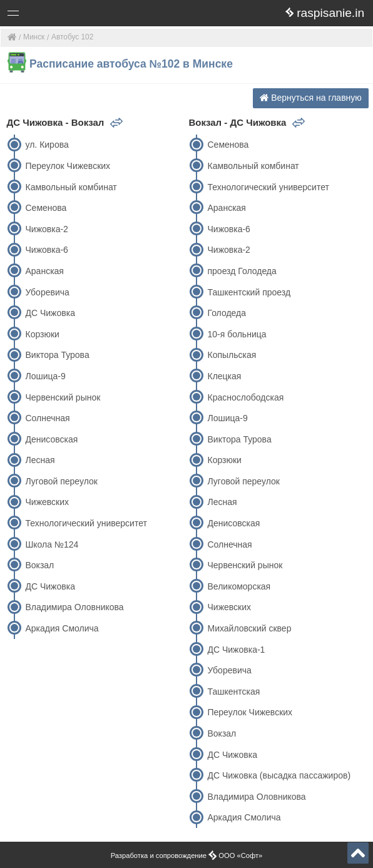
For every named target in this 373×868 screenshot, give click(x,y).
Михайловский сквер (249, 628)
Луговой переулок (61, 481)
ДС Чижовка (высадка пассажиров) (279, 775)
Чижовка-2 (46, 229)
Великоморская (239, 586)
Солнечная (47, 418)
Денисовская (51, 439)
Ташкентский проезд (249, 292)
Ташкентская (233, 692)
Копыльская (232, 355)
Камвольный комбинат (71, 187)
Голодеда (227, 313)
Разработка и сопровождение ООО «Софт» (187, 855)
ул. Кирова (47, 145)
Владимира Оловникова (74, 607)
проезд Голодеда (242, 271)
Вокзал (39, 565)
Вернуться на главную (311, 98)
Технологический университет (86, 523)
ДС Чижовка (50, 313)
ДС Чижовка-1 (236, 650)
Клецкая (224, 376)
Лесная (40, 460)
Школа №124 (52, 544)
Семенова (46, 208)
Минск (34, 37)
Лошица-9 (45, 376)
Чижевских (47, 502)
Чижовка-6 (46, 250)
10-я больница (237, 334)
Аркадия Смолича (62, 628)
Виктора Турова (57, 355)
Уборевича (47, 292)
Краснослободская (245, 397)
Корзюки (42, 334)
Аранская (44, 271)
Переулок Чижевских (68, 166)
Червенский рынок (63, 397)
